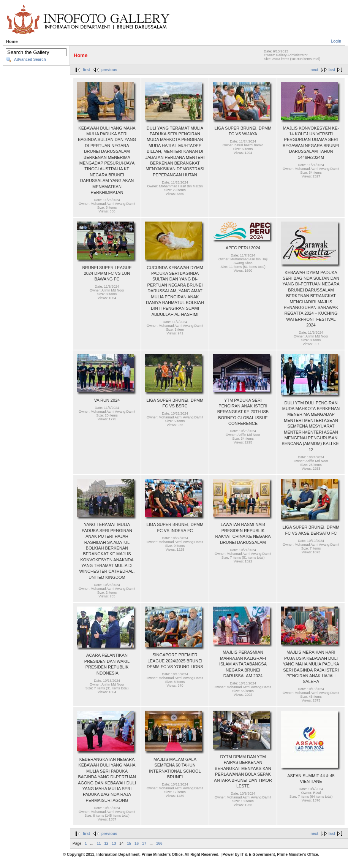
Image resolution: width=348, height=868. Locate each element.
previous (109, 70)
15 (129, 843)
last (332, 70)
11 (99, 843)
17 (144, 843)
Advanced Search (30, 59)
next (314, 70)
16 (137, 843)
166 (159, 843)
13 (114, 843)
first (86, 70)
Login (336, 41)
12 (106, 843)
